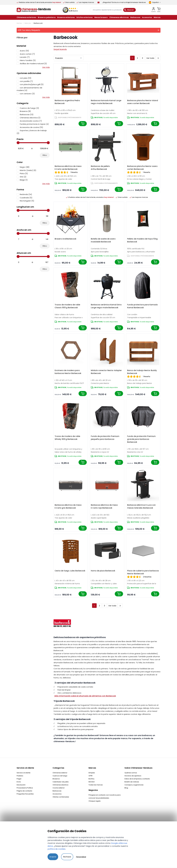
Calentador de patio (61, 782)
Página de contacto (24, 791)
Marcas (28, 23)
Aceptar (53, 857)
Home (19, 23)
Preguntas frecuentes (25, 794)
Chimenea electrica (60, 785)
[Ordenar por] (69, 58)
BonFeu (91, 779)
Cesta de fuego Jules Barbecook (70, 571)
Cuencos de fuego (60, 776)
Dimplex (92, 773)
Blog (126, 788)
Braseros (56, 779)
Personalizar (81, 857)
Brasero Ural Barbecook (65, 239)
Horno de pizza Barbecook (103, 571)
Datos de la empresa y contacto (137, 779)
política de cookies (56, 849)
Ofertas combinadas (61, 797)
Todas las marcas (96, 785)
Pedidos (20, 776)
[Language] (155, 2)
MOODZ (92, 782)
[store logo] (34, 10)
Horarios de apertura (133, 776)
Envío (19, 782)
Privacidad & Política (25, 788)
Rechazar (67, 857)
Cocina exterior (59, 788)
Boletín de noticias (132, 782)
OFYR (90, 776)
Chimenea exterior (60, 773)
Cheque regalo (95, 801)
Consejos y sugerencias (134, 785)
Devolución (21, 785)
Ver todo (150, 58)
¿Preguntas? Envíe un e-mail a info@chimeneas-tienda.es (124, 2)
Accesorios (57, 794)
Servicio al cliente (24, 773)
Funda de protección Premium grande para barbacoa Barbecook (141, 439)
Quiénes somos (131, 773)
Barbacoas (57, 791)
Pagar (19, 779)
